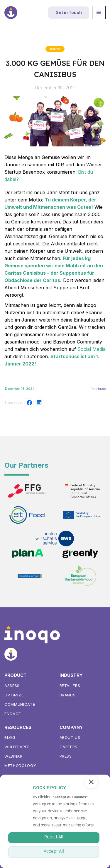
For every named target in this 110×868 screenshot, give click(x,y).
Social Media (92, 349)
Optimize (14, 695)
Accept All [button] (54, 852)
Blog (10, 737)
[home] (11, 13)
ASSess (12, 686)
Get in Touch (69, 12)
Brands (68, 695)
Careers (69, 747)
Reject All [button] (54, 837)
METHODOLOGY (20, 766)
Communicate (20, 704)
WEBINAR (13, 756)
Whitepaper (17, 747)
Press (66, 756)
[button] (99, 13)
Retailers (70, 686)
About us (70, 737)
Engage (13, 714)
